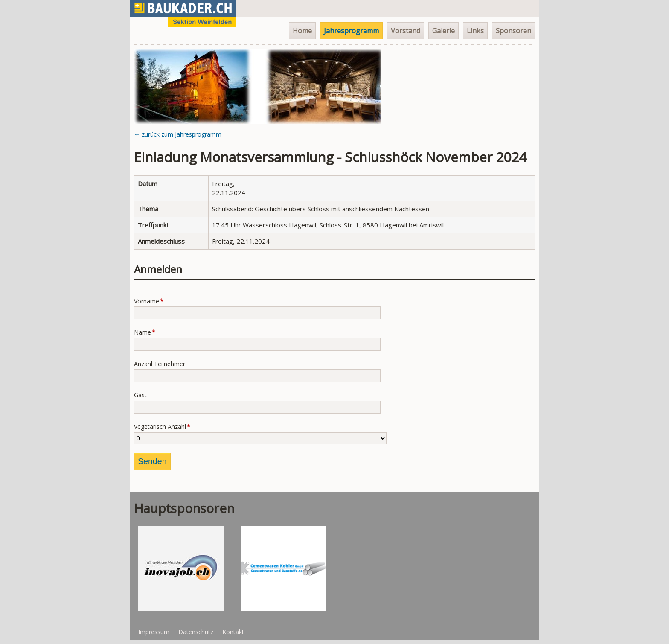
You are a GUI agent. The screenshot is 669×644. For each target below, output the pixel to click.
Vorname (149, 302)
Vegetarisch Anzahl (162, 427)
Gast (140, 395)
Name (149, 333)
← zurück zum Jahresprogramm (178, 134)
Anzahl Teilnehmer (160, 364)
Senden (152, 461)
